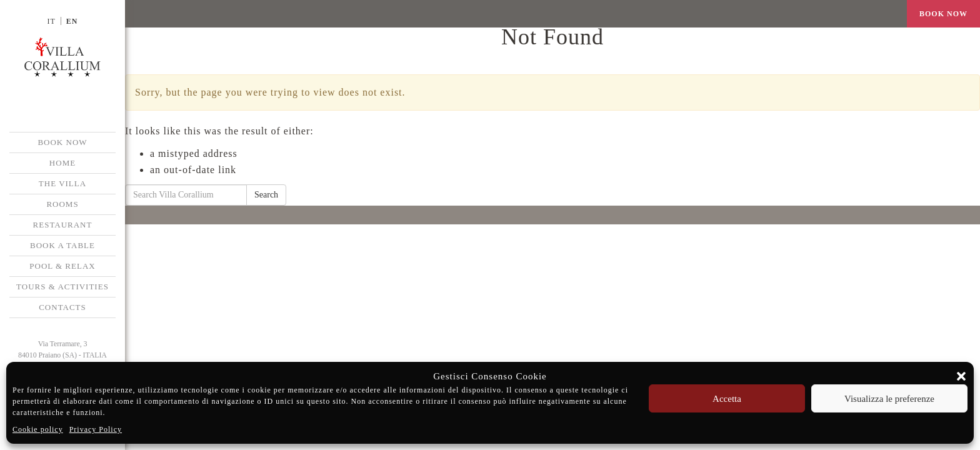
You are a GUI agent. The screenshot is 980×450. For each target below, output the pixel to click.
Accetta (727, 399)
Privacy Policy (96, 429)
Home (62, 163)
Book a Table (62, 245)
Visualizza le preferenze (889, 399)
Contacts (62, 307)
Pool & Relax (62, 266)
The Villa (62, 183)
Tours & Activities (62, 287)
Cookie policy (38, 429)
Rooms (62, 204)
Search (266, 195)
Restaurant (63, 225)
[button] (961, 376)
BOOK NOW (62, 142)
